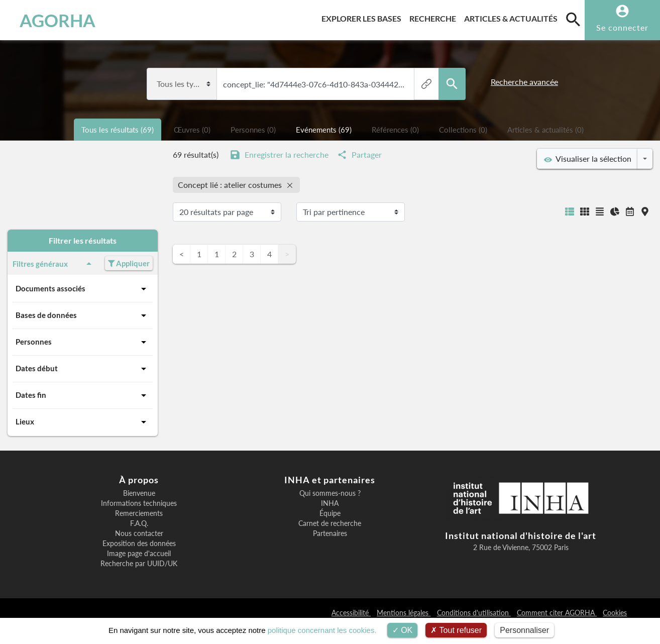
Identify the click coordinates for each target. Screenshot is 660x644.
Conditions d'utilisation (474, 613)
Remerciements (139, 513)
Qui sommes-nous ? (330, 493)
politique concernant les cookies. (322, 630)
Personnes (83, 342)
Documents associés (83, 289)
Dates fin (83, 395)
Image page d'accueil (139, 554)
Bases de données (83, 315)
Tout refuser (456, 630)
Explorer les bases (363, 17)
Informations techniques (139, 503)
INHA (330, 503)
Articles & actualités (513, 17)
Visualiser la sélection (588, 159)
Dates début (83, 369)
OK (403, 630)
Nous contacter (139, 533)
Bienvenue (139, 493)
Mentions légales (404, 613)
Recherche (435, 17)
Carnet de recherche (330, 523)
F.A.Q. (139, 523)
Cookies (615, 613)
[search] (573, 19)
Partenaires (330, 533)
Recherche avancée (524, 82)
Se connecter (622, 27)
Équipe (330, 513)
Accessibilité (351, 613)
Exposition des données (139, 544)
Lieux (83, 422)
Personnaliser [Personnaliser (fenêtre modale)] (524, 630)
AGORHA (58, 20)
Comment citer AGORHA (557, 613)
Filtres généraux (54, 264)
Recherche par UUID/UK (139, 564)
